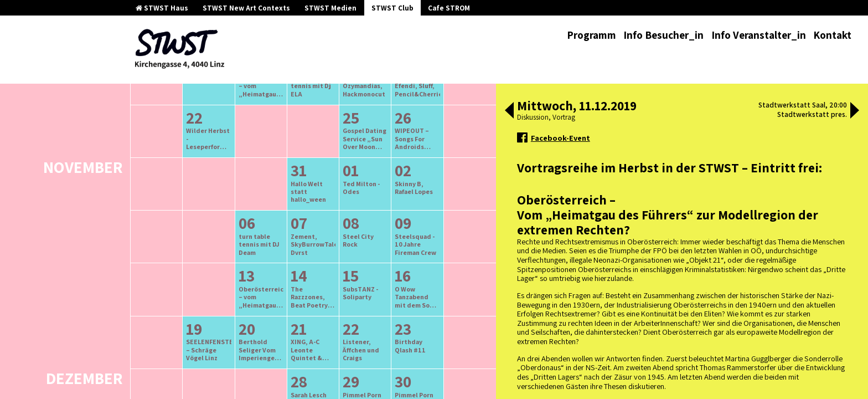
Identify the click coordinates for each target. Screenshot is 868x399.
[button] (509, 111)
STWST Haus (162, 8)
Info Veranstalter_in (759, 35)
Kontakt (832, 35)
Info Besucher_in (663, 35)
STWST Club (392, 8)
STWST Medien (330, 8)
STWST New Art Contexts (246, 8)
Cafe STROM (449, 8)
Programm (591, 35)
